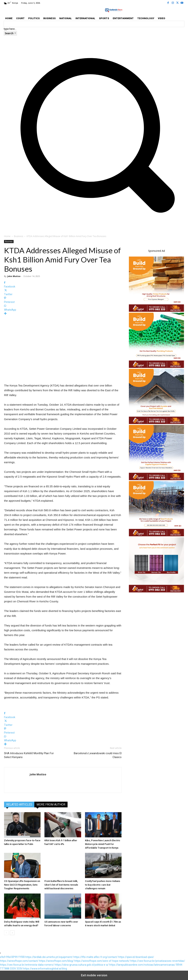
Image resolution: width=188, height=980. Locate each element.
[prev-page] (6, 933)
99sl (8, 957)
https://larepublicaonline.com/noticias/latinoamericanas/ (142, 965)
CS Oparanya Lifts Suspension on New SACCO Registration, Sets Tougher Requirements (22, 885)
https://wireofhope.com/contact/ (19, 961)
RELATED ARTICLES (19, 805)
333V (13, 969)
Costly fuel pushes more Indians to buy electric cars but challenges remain (103, 885)
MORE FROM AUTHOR (51, 805)
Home (7, 236)
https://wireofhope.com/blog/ (56, 961)
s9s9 (3, 957)
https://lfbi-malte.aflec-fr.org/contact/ (96, 957)
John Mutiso (14, 276)
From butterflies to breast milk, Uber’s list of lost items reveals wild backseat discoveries (61, 885)
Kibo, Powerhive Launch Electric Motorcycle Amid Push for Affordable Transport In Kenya (103, 844)
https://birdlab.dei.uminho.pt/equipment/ (49, 957)
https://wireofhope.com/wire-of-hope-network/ (102, 961)
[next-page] (12, 933)
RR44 (179, 965)
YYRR (21, 957)
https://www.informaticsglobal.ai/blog (45, 969)
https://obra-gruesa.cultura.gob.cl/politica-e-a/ (82, 965)
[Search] (10, 33)
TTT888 (5, 969)
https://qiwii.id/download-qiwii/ (136, 957)
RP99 (15, 957)
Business (19, 236)
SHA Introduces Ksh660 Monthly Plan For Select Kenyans (29, 755)
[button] (94, 220)
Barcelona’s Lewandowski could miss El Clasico (98, 755)
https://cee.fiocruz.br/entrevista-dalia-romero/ (27, 965)
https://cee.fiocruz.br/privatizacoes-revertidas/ (158, 961)
